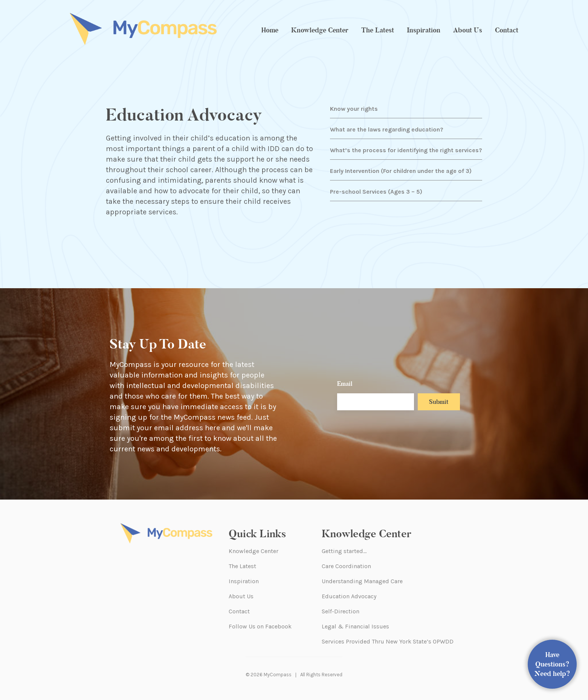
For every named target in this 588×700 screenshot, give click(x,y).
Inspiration (424, 30)
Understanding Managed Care (362, 581)
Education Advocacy (349, 596)
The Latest (378, 30)
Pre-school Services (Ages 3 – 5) (376, 192)
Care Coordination (346, 566)
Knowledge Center (320, 30)
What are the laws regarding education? (387, 129)
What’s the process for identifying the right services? (406, 150)
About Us (468, 30)
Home (270, 30)
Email (345, 384)
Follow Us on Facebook (260, 626)
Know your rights (354, 109)
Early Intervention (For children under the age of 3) (401, 171)
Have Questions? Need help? (552, 664)
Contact (507, 30)
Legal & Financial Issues (355, 626)
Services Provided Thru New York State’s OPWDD (388, 641)
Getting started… (344, 551)
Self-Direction (341, 611)
